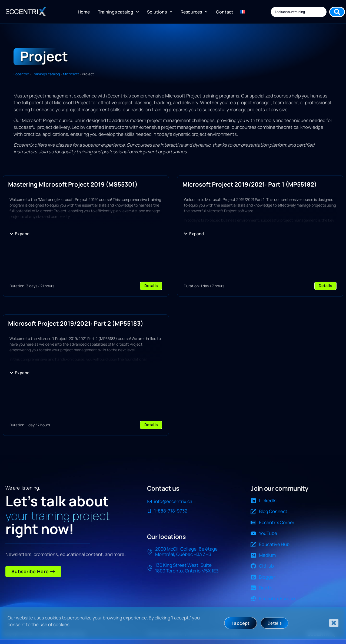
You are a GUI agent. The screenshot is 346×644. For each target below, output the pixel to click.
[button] (20, 234)
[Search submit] (337, 12)
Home (84, 12)
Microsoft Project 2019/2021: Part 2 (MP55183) (76, 323)
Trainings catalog (118, 12)
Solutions (160, 12)
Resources (194, 12)
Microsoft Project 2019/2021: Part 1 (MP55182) (250, 184)
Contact (225, 12)
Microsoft (71, 74)
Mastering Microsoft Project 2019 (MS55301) (73, 184)
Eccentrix (21, 74)
